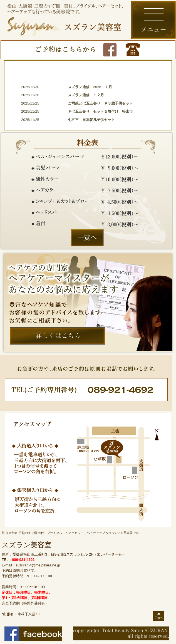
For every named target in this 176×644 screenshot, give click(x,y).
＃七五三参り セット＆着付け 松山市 (102, 111)
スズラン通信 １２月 (86, 95)
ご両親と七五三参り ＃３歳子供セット (100, 103)
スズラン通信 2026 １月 (90, 87)
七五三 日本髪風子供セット (91, 120)
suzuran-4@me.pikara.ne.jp (38, 565)
